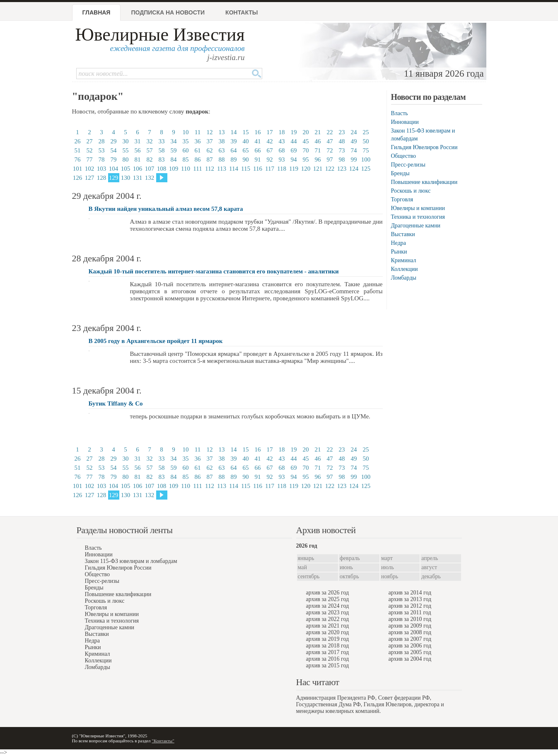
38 (222, 141)
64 (234, 150)
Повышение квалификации (424, 182)
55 (126, 150)
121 (318, 169)
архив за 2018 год (328, 646)
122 (330, 169)
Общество (403, 156)
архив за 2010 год (410, 619)
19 (294, 132)
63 (222, 150)
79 (114, 159)
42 (270, 141)
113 (222, 169)
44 (294, 141)
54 (114, 150)
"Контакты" (163, 741)
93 (282, 159)
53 (102, 150)
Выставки (403, 234)
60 (186, 150)
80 (126, 159)
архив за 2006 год (410, 646)
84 (174, 159)
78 (102, 159)
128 (102, 178)
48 (342, 141)
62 (210, 150)
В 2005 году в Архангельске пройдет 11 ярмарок (156, 341)
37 (210, 141)
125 (366, 169)
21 (318, 132)
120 (306, 169)
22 (330, 132)
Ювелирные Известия (160, 35)
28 (102, 141)
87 (210, 159)
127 (90, 178)
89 (234, 159)
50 (366, 141)
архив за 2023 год (328, 612)
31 (138, 141)
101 (78, 169)
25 (366, 132)
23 (342, 132)
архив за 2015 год (328, 665)
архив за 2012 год (410, 606)
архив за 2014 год (410, 593)
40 (246, 141)
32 (150, 141)
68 (282, 150)
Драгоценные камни (416, 226)
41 (258, 141)
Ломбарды (404, 278)
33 (162, 141)
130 (126, 178)
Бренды (400, 173)
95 (306, 159)
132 (150, 178)
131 (138, 178)
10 (186, 132)
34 (174, 141)
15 (246, 132)
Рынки (399, 252)
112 (210, 169)
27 (90, 141)
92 (270, 159)
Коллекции (405, 269)
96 (318, 159)
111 (197, 169)
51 (78, 150)
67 (270, 150)
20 (306, 132)
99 (354, 159)
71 (318, 150)
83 (162, 159)
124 (354, 169)
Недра (399, 243)
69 (294, 150)
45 (306, 141)
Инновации (405, 122)
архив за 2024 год (328, 606)
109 (174, 169)
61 (198, 150)
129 (114, 178)
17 (270, 132)
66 (258, 150)
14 (234, 132)
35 (186, 141)
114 (234, 169)
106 (138, 169)
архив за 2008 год (410, 632)
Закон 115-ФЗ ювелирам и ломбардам (131, 561)
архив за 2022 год (328, 619)
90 (246, 159)
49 (354, 141)
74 (354, 150)
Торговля (402, 199)
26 (78, 141)
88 (222, 159)
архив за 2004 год (410, 659)
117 (270, 169)
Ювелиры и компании (418, 208)
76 (78, 159)
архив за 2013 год (410, 599)
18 (282, 132)
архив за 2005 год (410, 652)
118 (282, 169)
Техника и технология (418, 217)
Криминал (404, 260)
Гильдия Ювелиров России (424, 147)
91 (258, 159)
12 (210, 132)
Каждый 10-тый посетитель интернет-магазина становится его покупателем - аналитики (214, 271)
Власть (400, 113)
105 (126, 169)
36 (198, 141)
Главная (97, 12)
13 (222, 132)
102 (90, 169)
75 (366, 150)
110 (186, 169)
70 (306, 150)
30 (126, 141)
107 (150, 169)
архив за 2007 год (410, 639)
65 (246, 150)
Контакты (242, 12)
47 (330, 141)
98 (342, 159)
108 (162, 169)
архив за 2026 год (328, 593)
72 (330, 150)
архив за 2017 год (328, 652)
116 (258, 169)
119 (294, 169)
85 (186, 159)
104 (114, 169)
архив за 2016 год (328, 659)
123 (342, 169)
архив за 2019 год (328, 639)
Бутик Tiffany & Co (116, 403)
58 (162, 150)
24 (354, 132)
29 (114, 141)
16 (258, 132)
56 (138, 150)
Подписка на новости (168, 12)
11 (198, 132)
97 (330, 159)
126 (78, 178)
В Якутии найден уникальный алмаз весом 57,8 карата (166, 209)
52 (90, 150)
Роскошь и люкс (411, 191)
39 (234, 141)
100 (366, 159)
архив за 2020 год (328, 632)
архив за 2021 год (328, 626)
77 (90, 159)
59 (174, 150)
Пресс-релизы (408, 165)
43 (282, 141)
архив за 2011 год (410, 612)
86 (198, 159)
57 (150, 150)
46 (318, 141)
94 (294, 159)
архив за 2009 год (410, 626)
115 (246, 169)
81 (138, 159)
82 (150, 159)
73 (342, 150)
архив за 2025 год (328, 599)
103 (102, 169)
